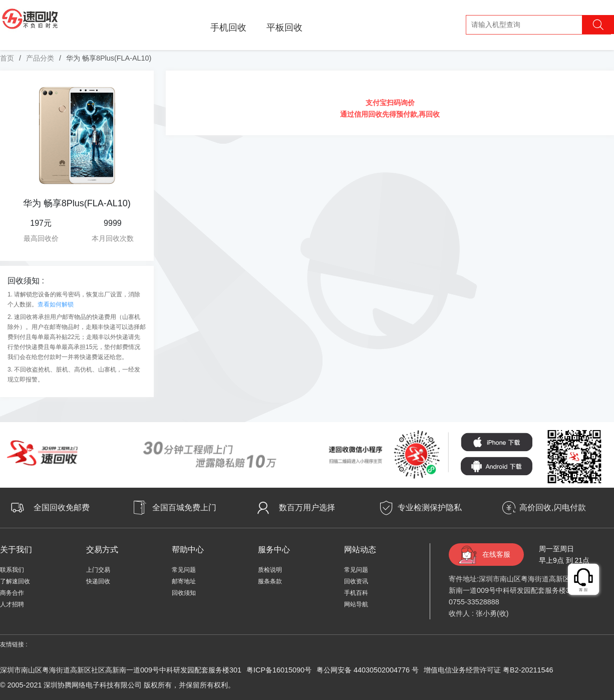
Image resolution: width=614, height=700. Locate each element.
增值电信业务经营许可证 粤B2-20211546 (488, 670)
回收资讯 (356, 581)
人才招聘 (12, 604)
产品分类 (40, 58)
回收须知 (184, 593)
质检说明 (270, 570)
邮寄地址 (184, 581)
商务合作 (12, 593)
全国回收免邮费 (62, 507)
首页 (7, 58)
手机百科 (356, 593)
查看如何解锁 (56, 304)
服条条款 (270, 581)
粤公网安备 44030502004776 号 (368, 670)
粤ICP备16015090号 (279, 670)
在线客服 (496, 554)
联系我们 (12, 570)
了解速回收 (15, 581)
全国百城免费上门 (184, 507)
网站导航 (356, 604)
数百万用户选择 (307, 507)
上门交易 (98, 570)
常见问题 (184, 570)
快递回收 (98, 581)
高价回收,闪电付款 (552, 507)
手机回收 (228, 28)
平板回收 (284, 28)
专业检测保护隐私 (430, 507)
